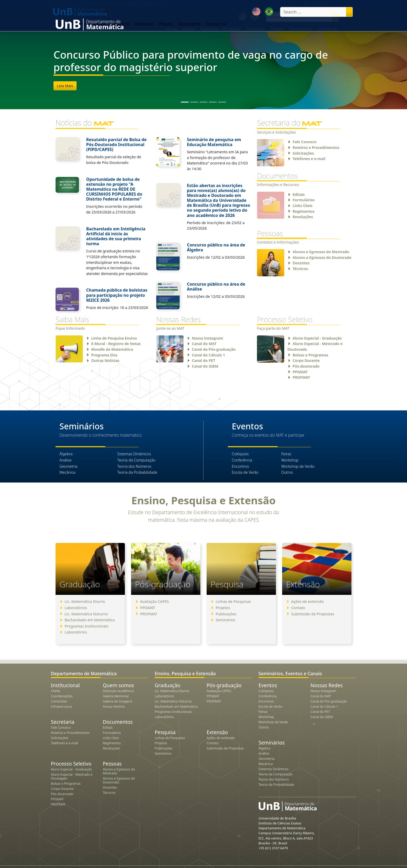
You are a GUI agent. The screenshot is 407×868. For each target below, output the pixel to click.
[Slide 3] (203, 102)
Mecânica (67, 472)
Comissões (59, 701)
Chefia (56, 691)
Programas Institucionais (86, 626)
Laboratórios (76, 608)
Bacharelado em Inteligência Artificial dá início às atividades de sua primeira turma (116, 236)
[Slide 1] (185, 102)
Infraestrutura (61, 706)
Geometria (68, 466)
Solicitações (303, 153)
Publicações (226, 614)
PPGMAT (300, 372)
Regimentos (303, 211)
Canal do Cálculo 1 (208, 355)
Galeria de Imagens (117, 701)
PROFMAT (301, 377)
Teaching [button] (209, 29)
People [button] (277, 29)
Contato (298, 608)
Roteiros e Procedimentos (316, 147)
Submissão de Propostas (313, 614)
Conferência (242, 460)
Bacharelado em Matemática (90, 620)
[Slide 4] (213, 102)
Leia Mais (65, 86)
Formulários (304, 200)
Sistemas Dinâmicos (134, 454)
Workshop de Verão (298, 466)
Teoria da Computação (136, 460)
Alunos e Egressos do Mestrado (321, 252)
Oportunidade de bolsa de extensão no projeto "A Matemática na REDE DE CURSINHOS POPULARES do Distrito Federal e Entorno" (114, 189)
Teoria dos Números (134, 466)
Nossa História (114, 706)
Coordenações (62, 696)
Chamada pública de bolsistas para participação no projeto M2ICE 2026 (117, 295)
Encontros (240, 466)
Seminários (225, 620)
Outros (287, 472)
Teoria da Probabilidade (137, 472)
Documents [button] (301, 29)
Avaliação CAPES (154, 601)
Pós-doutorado (306, 366)
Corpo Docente (306, 360)
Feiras (286, 454)
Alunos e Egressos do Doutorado (322, 257)
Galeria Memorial (116, 696)
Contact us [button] (328, 29)
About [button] (189, 29)
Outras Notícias (105, 360)
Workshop (290, 460)
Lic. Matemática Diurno (85, 601)
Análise (65, 460)
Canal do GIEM (205, 366)
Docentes (301, 263)
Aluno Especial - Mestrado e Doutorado (72, 776)
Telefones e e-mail (309, 159)
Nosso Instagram (207, 338)
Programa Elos (104, 355)
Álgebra (66, 454)
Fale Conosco (304, 142)
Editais (299, 194)
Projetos (223, 608)
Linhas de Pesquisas (233, 601)
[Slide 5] (222, 102)
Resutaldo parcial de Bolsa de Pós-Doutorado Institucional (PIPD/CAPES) (116, 144)
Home (172, 29)
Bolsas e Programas (310, 355)
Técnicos (300, 269)
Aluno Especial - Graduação (317, 338)
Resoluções (303, 217)
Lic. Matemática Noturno (86, 614)
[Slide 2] (194, 102)
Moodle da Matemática (112, 349)
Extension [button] (256, 29)
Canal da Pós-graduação (214, 349)
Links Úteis (303, 206)
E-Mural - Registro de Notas (116, 344)
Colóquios (240, 454)
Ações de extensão (308, 601)
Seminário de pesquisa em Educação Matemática (214, 142)
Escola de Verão (245, 472)
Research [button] (232, 29)
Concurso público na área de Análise (216, 287)
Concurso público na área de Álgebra (216, 247)
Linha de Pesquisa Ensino (114, 338)
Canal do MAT (204, 344)
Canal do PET (203, 360)
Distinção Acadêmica (118, 691)
